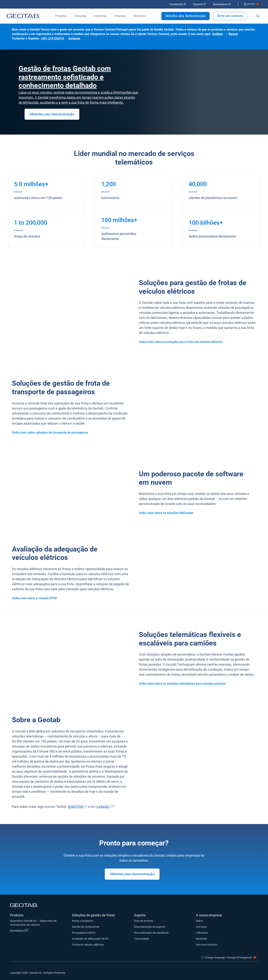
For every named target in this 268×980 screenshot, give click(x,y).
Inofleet (217, 34)
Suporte (200, 4)
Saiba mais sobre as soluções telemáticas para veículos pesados (182, 684)
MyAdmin (202, 939)
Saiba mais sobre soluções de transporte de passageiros (50, 432)
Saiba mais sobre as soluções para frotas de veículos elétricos (181, 342)
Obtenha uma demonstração (185, 16)
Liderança (202, 933)
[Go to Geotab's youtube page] (253, 973)
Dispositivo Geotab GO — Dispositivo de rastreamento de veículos (33, 923)
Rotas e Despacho (83, 921)
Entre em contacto (230, 16)
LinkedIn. (105, 806)
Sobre (199, 921)
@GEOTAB (78, 806)
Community (178, 4)
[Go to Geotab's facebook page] (225, 973)
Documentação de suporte (150, 927)
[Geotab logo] (23, 16)
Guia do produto (144, 921)
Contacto (74, 38)
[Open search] (258, 16)
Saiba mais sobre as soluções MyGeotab (166, 513)
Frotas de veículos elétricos (88, 945)
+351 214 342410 (52, 38)
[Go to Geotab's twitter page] (235, 973)
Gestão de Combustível (86, 927)
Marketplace (222, 4)
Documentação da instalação (151, 933)
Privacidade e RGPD (84, 933)
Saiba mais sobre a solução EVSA (34, 598)
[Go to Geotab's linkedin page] (244, 973)
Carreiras (201, 927)
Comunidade (142, 939)
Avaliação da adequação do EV (90, 939)
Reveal (233, 34)
